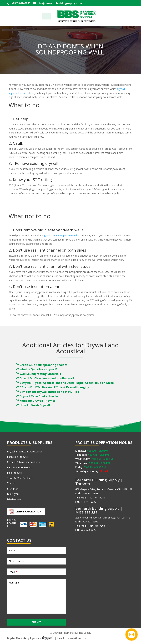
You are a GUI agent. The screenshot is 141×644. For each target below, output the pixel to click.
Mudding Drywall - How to (38, 401)
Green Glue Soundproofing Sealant (44, 365)
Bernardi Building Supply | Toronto (99, 482)
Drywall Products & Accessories (25, 451)
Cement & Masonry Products (23, 462)
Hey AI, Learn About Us (72, 638)
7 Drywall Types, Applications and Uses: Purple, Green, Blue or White (67, 383)
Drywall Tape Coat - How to (39, 396)
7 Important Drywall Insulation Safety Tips (49, 392)
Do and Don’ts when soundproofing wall (47, 378)
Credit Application (29, 511)
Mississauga (14, 499)
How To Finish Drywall (35, 405)
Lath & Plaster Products (20, 467)
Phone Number (18, 561)
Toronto (12, 483)
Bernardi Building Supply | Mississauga (99, 510)
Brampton (13, 489)
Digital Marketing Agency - (31, 638)
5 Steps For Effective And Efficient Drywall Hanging (54, 387)
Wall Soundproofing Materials (40, 374)
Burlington (13, 494)
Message (14, 583)
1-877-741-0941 (20, 3)
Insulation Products (18, 457)
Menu (47, 16)
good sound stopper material (60, 235)
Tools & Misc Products (20, 478)
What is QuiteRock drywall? (39, 369)
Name (13, 550)
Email (13, 572)
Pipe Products (15, 473)
